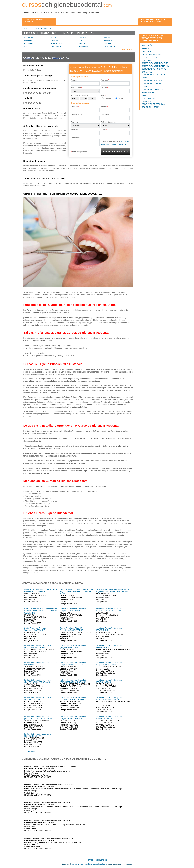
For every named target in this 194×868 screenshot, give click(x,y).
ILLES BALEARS (148, 98)
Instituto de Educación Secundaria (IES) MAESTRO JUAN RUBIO (73, 718)
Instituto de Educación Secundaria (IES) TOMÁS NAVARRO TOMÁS (38, 681)
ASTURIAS (55, 41)
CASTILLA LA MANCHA (151, 54)
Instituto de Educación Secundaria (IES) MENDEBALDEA (73, 646)
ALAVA (54, 38)
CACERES (108, 44)
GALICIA (145, 95)
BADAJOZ (108, 41)
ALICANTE (108, 38)
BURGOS (81, 44)
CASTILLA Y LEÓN (149, 57)
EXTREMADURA (148, 93)
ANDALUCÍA (147, 46)
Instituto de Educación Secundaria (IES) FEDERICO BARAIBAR (73, 610)
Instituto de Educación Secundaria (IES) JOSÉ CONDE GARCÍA (109, 698)
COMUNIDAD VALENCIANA (153, 90)
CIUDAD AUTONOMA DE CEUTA (155, 63)
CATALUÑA (146, 60)
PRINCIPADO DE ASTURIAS (153, 104)
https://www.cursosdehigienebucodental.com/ (89, 864)
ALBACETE (82, 38)
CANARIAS (146, 51)
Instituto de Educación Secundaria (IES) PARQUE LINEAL (38, 698)
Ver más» (127, 50)
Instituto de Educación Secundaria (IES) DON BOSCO (109, 681)
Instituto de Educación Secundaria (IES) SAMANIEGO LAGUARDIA (73, 664)
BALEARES (29, 44)
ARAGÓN (146, 49)
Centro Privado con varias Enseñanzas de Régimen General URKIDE (41, 590)
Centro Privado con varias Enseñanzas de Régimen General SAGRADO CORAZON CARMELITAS (41, 611)
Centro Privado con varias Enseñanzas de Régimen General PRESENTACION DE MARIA (76, 592)
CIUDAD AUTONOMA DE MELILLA (156, 66)
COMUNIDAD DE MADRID (152, 81)
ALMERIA (28, 41)
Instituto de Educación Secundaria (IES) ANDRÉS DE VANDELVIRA (73, 681)
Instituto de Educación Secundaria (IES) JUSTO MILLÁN (38, 735)
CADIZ (27, 46)
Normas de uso (93, 860)
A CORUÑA (29, 38)
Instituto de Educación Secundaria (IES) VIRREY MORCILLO (109, 718)
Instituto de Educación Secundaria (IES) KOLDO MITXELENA (38, 646)
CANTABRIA (56, 46)
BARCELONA (56, 44)
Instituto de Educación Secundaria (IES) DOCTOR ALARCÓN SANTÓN (39, 718)
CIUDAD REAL (110, 46)
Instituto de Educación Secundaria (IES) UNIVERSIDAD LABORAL (73, 698)
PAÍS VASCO (147, 101)
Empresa (104, 860)
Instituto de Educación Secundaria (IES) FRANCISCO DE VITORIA (109, 610)
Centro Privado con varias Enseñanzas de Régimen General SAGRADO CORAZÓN (112, 590)
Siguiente (31, 751)
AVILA (80, 41)
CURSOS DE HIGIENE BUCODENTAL (37, 28)
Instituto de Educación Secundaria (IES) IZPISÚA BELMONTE (109, 664)
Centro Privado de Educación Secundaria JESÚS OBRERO (72, 629)
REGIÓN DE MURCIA (150, 107)
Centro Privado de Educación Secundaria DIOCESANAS (36, 629)
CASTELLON (83, 46)
